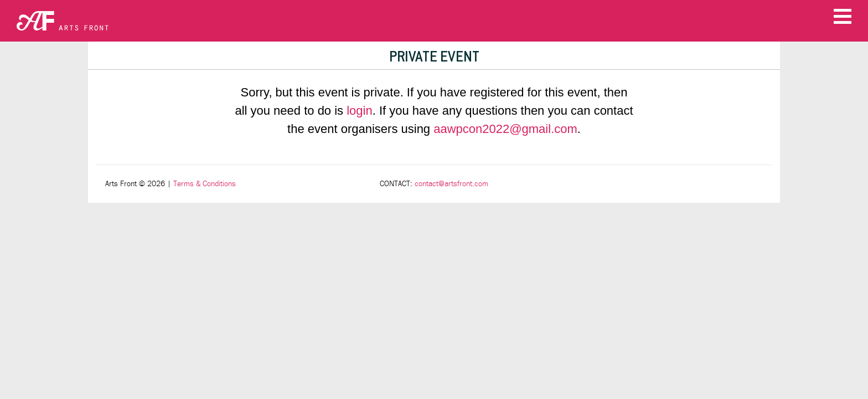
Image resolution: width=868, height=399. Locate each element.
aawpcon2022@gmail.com (505, 129)
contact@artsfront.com (451, 184)
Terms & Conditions (205, 184)
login (359, 111)
